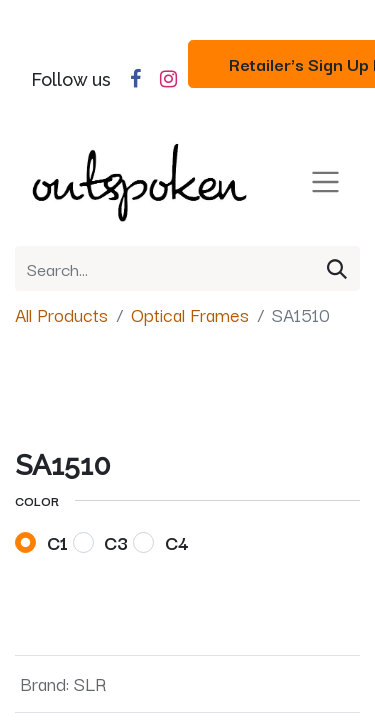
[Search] (337, 268)
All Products (61, 314)
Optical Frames (190, 314)
